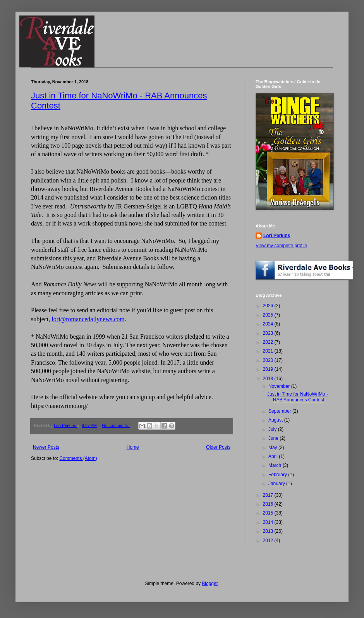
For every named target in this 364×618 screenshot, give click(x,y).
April (274, 456)
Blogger (210, 584)
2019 (269, 369)
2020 (269, 360)
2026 (269, 306)
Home (133, 447)
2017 (269, 495)
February (278, 475)
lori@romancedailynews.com (88, 319)
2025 (269, 315)
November (280, 386)
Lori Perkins (277, 236)
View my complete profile (281, 246)
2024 (269, 324)
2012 (269, 541)
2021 (269, 351)
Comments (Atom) (78, 458)
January (277, 484)
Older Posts (218, 447)
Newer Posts (46, 447)
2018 (269, 379)
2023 (269, 333)
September (280, 411)
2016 (269, 504)
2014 (269, 522)
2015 (269, 513)
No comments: (116, 425)
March (276, 465)
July (273, 429)
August (276, 420)
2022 (269, 342)
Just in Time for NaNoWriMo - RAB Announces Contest (298, 397)
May (273, 448)
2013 (269, 531)
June (274, 438)
